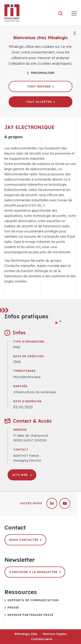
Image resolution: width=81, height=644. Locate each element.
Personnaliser (41, 73)
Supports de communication (33, 600)
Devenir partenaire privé (30, 615)
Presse (13, 608)
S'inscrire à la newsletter (35, 572)
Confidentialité (42, 639)
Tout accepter (40, 102)
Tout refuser (40, 86)
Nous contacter (25, 540)
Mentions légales (55, 634)
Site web (22, 475)
